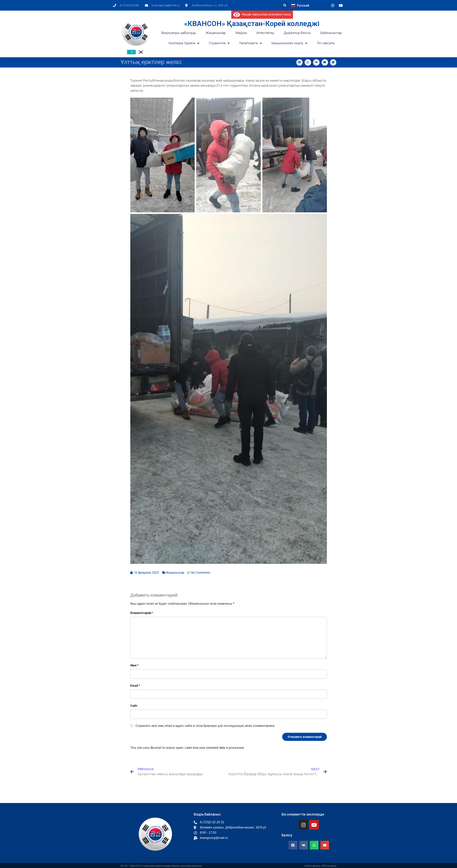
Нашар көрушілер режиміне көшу (262, 14)
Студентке (219, 43)
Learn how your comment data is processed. (214, 748)
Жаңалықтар (175, 573)
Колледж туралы (184, 43)
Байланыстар (331, 33)
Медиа (241, 33)
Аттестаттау (265, 33)
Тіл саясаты (326, 43)
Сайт (134, 706)
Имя (134, 665)
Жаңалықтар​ (216, 33)
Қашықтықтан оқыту (289, 43)
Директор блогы (297, 33)
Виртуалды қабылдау (179, 33)
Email (135, 686)
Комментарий (142, 613)
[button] (285, 5)
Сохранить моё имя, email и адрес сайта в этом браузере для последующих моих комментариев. (205, 726)
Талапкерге (250, 43)
